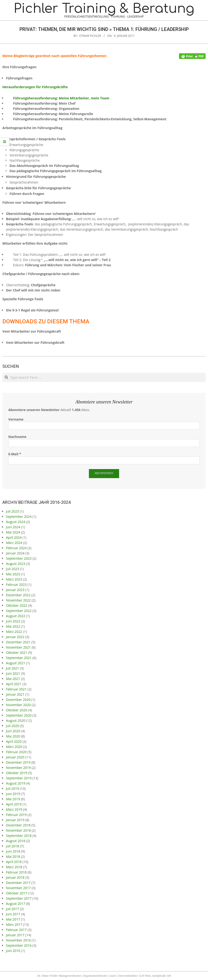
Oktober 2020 (17, 710)
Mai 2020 (13, 736)
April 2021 (14, 684)
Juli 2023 (12, 569)
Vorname (16, 419)
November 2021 (18, 647)
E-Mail (15, 454)
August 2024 (16, 522)
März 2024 (14, 543)
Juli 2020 (12, 726)
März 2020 (14, 747)
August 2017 (16, 904)
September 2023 (19, 558)
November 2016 (18, 940)
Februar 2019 (16, 815)
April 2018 (14, 862)
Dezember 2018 (18, 825)
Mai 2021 (13, 679)
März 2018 (14, 867)
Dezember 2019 (18, 762)
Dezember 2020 (18, 700)
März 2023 (14, 579)
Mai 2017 (13, 919)
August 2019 (16, 783)
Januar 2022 (15, 637)
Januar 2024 (15, 553)
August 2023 (16, 564)
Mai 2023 (13, 574)
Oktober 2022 (17, 605)
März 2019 (14, 809)
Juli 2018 (12, 846)
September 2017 (19, 898)
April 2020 (14, 741)
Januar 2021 (15, 694)
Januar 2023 (15, 590)
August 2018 (16, 841)
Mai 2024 (13, 532)
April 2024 (14, 537)
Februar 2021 (16, 689)
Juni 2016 (13, 951)
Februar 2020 (16, 752)
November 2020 (18, 705)
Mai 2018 (13, 856)
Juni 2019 (13, 794)
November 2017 (18, 888)
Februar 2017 (16, 930)
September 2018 (19, 836)
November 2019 (18, 768)
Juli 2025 (12, 511)
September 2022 (19, 611)
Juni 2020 (13, 731)
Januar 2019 (15, 820)
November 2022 (18, 600)
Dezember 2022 (18, 595)
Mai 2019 (13, 799)
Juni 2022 (13, 621)
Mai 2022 (13, 626)
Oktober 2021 (17, 653)
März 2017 (14, 924)
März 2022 (14, 632)
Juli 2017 (12, 909)
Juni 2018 (13, 851)
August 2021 (16, 663)
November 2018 (18, 830)
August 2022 (16, 616)
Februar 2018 (16, 872)
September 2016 (19, 945)
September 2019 (19, 778)
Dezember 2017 (18, 883)
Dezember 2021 (18, 642)
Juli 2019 (12, 788)
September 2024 (19, 517)
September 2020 (19, 715)
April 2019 (14, 804)
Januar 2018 (15, 877)
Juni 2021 (13, 673)
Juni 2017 (13, 914)
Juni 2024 (13, 527)
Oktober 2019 (17, 773)
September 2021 (19, 658)
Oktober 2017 (17, 893)
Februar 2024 (16, 548)
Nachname (17, 437)
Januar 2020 (15, 757)
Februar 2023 (16, 585)
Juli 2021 (12, 668)
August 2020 (16, 720)
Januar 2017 (15, 935)
